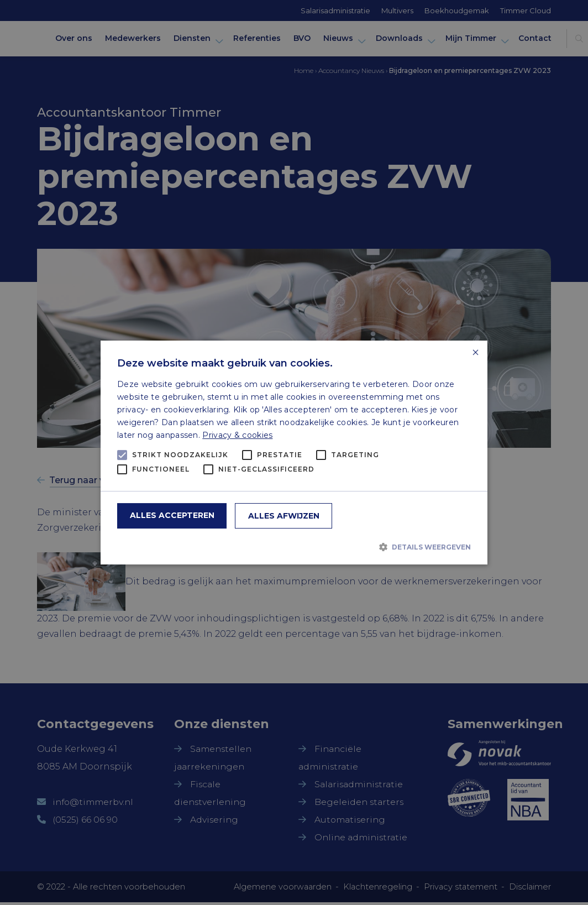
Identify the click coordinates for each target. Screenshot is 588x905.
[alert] (294, 452)
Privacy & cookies (237, 435)
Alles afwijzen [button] (284, 516)
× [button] (475, 353)
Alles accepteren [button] (172, 515)
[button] (294, 547)
